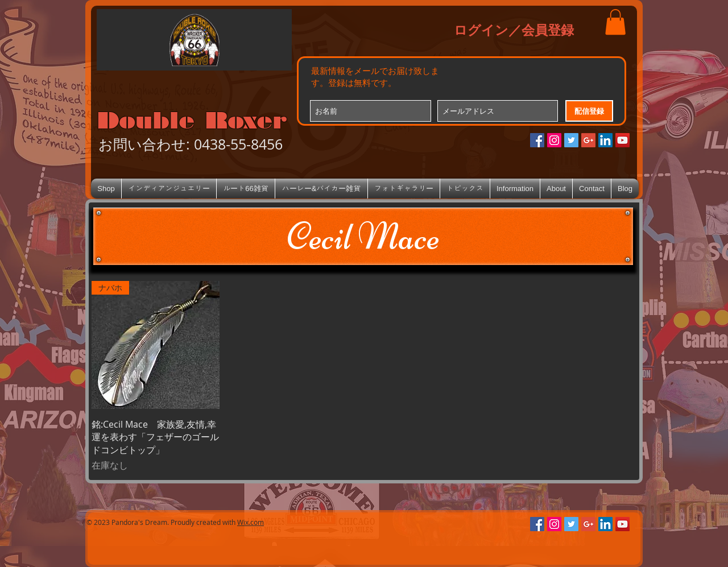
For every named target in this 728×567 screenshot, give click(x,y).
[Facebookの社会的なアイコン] (537, 140)
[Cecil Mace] (363, 236)
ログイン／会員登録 (514, 30)
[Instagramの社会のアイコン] (554, 140)
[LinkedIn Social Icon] (605, 140)
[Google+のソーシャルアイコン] (588, 140)
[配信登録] (589, 111)
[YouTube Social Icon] (622, 140)
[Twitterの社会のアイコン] (571, 140)
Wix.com (251, 522)
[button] (615, 22)
